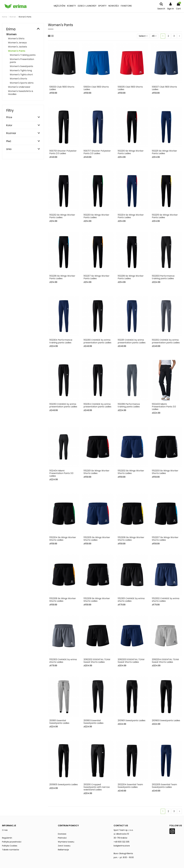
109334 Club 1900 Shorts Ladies (96, 88)
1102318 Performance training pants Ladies (129, 405)
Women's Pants (17, 51)
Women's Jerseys (17, 43)
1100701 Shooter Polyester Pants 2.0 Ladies (63, 152)
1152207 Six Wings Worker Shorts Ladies (165, 539)
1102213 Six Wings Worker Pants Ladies (96, 216)
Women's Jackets (17, 47)
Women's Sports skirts (22, 83)
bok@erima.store (122, 846)
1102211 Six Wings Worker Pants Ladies (164, 152)
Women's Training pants (23, 55)
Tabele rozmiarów (11, 850)
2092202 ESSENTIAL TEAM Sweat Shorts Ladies (97, 661)
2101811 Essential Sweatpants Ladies (59, 722)
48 (154, 36)
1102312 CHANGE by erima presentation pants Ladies (166, 341)
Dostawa (62, 834)
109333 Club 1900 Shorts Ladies (62, 88)
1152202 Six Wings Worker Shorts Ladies (131, 472)
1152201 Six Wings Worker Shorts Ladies (96, 472)
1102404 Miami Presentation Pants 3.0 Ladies (61, 473)
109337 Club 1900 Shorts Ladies (164, 88)
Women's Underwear (19, 87)
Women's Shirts (16, 39)
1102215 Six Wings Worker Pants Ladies (165, 216)
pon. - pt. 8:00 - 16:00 (124, 857)
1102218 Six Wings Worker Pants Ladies (131, 277)
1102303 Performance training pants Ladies (163, 277)
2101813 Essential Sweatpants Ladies (93, 722)
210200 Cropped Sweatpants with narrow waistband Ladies (97, 787)
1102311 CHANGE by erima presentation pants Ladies (132, 341)
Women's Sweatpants (21, 66)
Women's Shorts (18, 79)
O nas (5, 830)
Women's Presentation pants (22, 61)
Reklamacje (63, 850)
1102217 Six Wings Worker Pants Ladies (96, 277)
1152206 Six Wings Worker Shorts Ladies (131, 539)
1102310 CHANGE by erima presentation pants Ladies (97, 341)
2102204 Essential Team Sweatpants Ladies (130, 786)
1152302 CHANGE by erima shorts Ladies (166, 600)
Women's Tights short (21, 75)
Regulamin (7, 838)
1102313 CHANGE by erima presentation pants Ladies (63, 405)
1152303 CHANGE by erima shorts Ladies (63, 661)
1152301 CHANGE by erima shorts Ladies (131, 600)
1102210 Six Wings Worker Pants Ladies (131, 152)
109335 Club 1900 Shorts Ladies (130, 88)
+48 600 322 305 (121, 842)
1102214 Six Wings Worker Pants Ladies (131, 216)
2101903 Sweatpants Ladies (166, 720)
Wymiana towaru (66, 842)
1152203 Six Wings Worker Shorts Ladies (165, 472)
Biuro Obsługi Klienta (123, 853)
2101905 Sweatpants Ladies (64, 784)
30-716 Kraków (120, 838)
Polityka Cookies (10, 846)
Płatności (62, 838)
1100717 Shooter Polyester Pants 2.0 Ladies (97, 152)
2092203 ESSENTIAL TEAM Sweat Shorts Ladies (131, 661)
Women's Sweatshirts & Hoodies (21, 93)
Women (11, 34)
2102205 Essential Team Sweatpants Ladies (164, 786)
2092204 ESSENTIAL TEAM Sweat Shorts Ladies (165, 661)
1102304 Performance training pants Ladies (61, 341)
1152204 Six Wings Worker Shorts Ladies (63, 539)
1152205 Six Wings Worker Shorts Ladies (97, 539)
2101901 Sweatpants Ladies (132, 720)
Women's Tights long (21, 70)
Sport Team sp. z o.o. (123, 830)
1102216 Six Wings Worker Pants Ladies (62, 277)
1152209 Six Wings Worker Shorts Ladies (97, 600)
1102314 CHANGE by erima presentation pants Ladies (97, 405)
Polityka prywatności (12, 842)
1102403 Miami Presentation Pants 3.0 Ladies (164, 407)
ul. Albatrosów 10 (121, 834)
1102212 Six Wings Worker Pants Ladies (62, 216)
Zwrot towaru (64, 846)
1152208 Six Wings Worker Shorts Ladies (63, 600)
